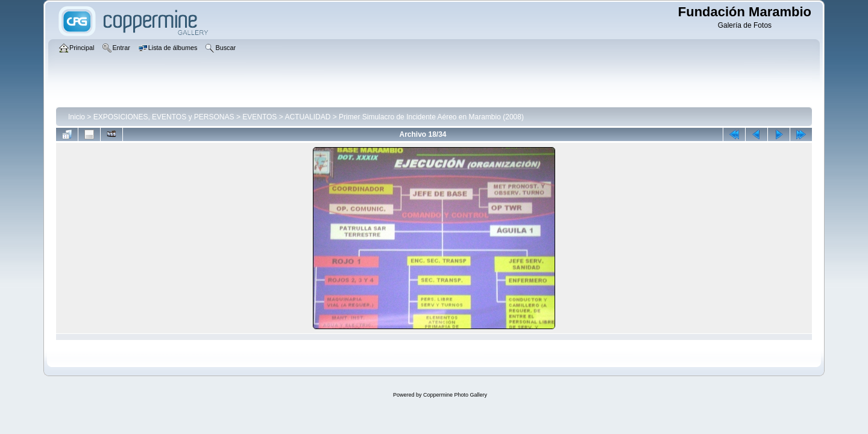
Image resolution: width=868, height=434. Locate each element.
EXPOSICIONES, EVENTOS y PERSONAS (164, 117)
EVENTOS (259, 117)
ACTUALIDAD (307, 117)
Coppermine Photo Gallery (455, 395)
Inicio (77, 117)
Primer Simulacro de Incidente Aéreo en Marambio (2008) (431, 117)
